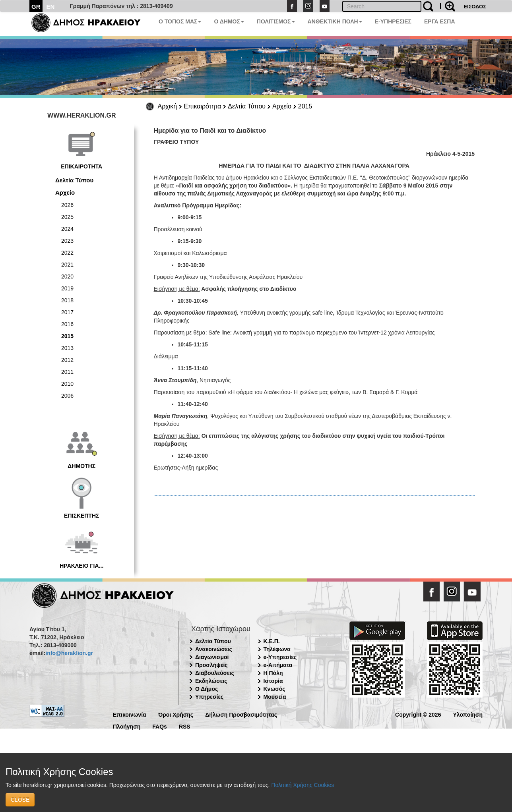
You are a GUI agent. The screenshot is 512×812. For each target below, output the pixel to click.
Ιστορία (273, 681)
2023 (67, 241)
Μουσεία (275, 697)
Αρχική (168, 106)
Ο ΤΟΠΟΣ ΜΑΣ (180, 21)
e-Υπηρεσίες (280, 657)
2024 (67, 229)
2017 (67, 312)
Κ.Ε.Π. (272, 641)
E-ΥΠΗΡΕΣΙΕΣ (393, 21)
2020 (67, 276)
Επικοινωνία (130, 714)
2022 (67, 253)
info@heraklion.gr (69, 653)
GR (36, 7)
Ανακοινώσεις (214, 649)
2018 (67, 300)
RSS (185, 726)
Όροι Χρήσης (176, 714)
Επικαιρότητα (202, 106)
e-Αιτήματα (278, 665)
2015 (305, 106)
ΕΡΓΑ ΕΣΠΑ (440, 21)
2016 (67, 324)
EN (51, 7)
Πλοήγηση (127, 726)
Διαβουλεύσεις (215, 673)
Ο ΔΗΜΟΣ (229, 21)
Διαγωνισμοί (212, 657)
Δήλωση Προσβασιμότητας (241, 714)
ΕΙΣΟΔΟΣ (475, 7)
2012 (67, 360)
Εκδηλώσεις (211, 681)
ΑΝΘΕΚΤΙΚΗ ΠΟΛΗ (335, 21)
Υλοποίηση (468, 714)
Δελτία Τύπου (247, 106)
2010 (67, 384)
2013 (67, 348)
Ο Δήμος (207, 689)
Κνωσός (274, 689)
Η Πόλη (273, 673)
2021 (67, 265)
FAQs (160, 726)
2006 (67, 396)
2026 (67, 205)
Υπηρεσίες (209, 697)
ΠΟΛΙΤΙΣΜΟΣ (276, 21)
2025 (67, 217)
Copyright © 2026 (418, 714)
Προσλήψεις (211, 665)
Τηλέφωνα (277, 649)
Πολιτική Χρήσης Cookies (303, 785)
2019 (67, 288)
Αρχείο (282, 106)
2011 (67, 372)
